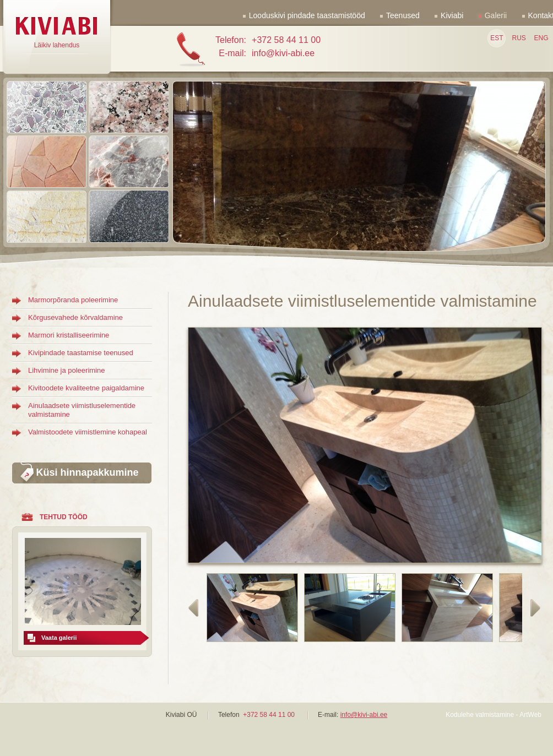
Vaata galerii (59, 638)
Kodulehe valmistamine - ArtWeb (494, 715)
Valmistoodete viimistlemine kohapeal (88, 432)
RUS (519, 38)
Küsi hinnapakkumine (87, 472)
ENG (541, 38)
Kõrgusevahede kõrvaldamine (75, 317)
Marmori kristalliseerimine (69, 335)
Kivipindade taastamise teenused (81, 353)
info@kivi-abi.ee (364, 715)
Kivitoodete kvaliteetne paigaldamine (86, 388)
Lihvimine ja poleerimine (66, 370)
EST (497, 38)
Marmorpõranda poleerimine (73, 300)
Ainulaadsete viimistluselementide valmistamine (82, 410)
